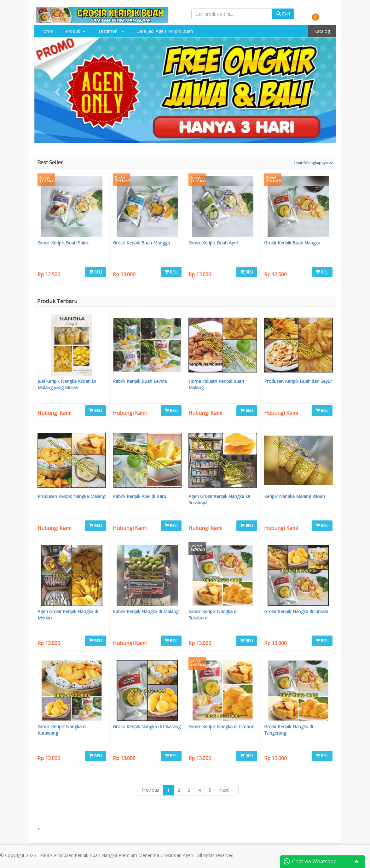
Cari (283, 14)
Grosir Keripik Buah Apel (213, 243)
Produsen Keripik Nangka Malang (71, 496)
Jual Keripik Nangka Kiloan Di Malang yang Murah (67, 384)
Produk (75, 31)
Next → (227, 790)
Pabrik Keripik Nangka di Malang (146, 611)
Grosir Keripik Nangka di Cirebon (221, 727)
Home (47, 31)
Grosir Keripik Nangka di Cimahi (296, 611)
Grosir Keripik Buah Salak (63, 243)
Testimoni (111, 31)
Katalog (322, 31)
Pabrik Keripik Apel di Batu (139, 496)
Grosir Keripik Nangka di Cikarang (147, 727)
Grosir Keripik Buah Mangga (141, 243)
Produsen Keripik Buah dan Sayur (298, 381)
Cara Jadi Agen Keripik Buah (165, 31)
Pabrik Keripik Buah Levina (140, 381)
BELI (95, 272)
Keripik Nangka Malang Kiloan (295, 496)
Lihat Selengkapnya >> (313, 163)
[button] (57, 90)
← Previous (147, 790)
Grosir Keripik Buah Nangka (292, 243)
